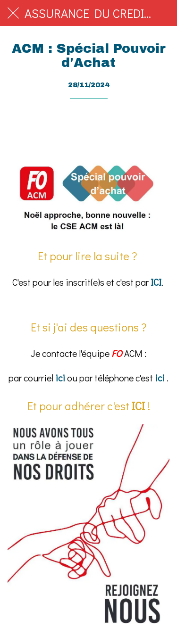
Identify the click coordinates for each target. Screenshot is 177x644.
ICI (156, 282)
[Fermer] (13, 13)
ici (60, 378)
